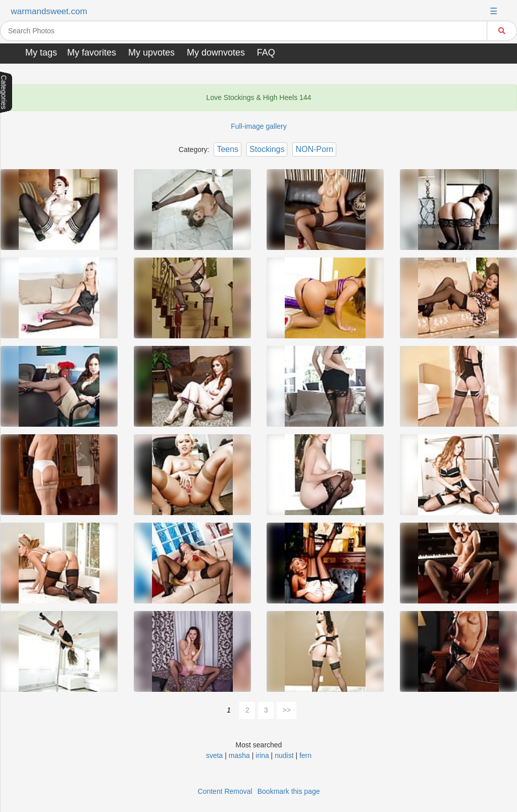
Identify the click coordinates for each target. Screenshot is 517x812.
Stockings (267, 149)
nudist (284, 755)
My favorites (92, 53)
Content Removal (225, 791)
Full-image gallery (258, 126)
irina (262, 755)
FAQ (266, 53)
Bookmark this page (289, 791)
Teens (227, 149)
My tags (41, 53)
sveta (214, 755)
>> (287, 710)
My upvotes (151, 53)
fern (305, 755)
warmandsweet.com (49, 11)
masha (239, 755)
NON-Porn (314, 149)
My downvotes (216, 53)
